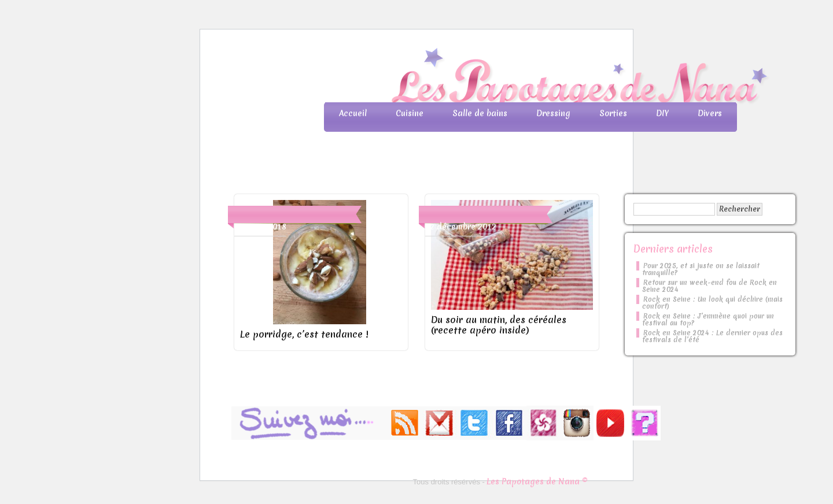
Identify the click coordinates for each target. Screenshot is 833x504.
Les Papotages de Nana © (537, 481)
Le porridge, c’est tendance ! (304, 334)
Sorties (613, 113)
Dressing (553, 113)
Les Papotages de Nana (493, 78)
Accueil (353, 113)
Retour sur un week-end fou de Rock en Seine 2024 (709, 286)
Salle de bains (480, 113)
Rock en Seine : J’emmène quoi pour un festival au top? (708, 320)
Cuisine (410, 113)
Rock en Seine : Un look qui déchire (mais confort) (712, 303)
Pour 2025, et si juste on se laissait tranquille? (701, 269)
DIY (662, 113)
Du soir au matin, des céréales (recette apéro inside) (499, 325)
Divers (710, 113)
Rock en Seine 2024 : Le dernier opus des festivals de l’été (712, 336)
